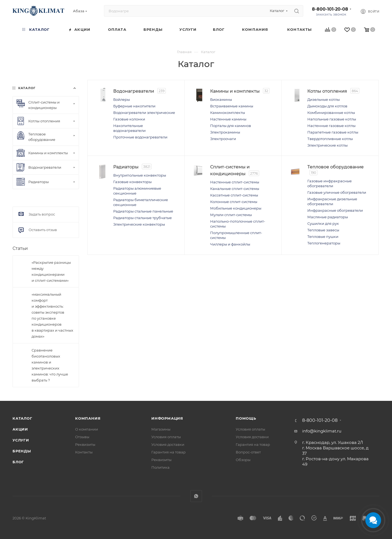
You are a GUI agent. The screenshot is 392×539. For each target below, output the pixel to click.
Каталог (22, 418)
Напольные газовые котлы (340, 119)
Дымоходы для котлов (335, 106)
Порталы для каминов (238, 131)
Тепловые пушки (331, 249)
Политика (160, 467)
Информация (167, 418)
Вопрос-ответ (248, 452)
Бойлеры (129, 99)
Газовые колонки (137, 124)
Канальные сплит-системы (243, 190)
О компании (87, 429)
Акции (20, 429)
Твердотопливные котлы (338, 139)
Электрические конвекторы (147, 241)
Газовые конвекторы (140, 183)
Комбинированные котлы (339, 113)
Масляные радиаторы (336, 229)
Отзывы (82, 437)
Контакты (84, 452)
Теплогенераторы (332, 256)
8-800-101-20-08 (330, 9)
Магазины (161, 429)
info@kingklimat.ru (322, 431)
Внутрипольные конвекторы (148, 177)
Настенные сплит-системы (243, 184)
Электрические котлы (335, 145)
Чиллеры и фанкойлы (238, 246)
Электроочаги (231, 144)
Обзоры (243, 460)
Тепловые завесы (331, 243)
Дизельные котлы (331, 99)
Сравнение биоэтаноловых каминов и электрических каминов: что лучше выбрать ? (50, 365)
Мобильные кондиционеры (244, 210)
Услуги (21, 440)
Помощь (246, 418)
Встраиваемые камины (240, 112)
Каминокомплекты (235, 118)
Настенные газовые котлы (339, 126)
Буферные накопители (142, 106)
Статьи (20, 248)
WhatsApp (196, 496)
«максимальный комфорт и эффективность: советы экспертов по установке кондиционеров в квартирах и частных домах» (52, 315)
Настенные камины (236, 125)
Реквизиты (85, 444)
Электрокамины (233, 138)
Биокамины (229, 105)
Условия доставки (168, 444)
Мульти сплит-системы (239, 216)
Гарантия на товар (169, 452)
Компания (88, 418)
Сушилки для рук (331, 236)
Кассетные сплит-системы (242, 197)
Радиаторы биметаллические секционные (138, 206)
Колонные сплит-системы (242, 203)
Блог (18, 462)
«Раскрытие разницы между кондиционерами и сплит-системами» (51, 271)
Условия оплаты (166, 437)
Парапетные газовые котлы (341, 132)
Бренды (22, 451)
